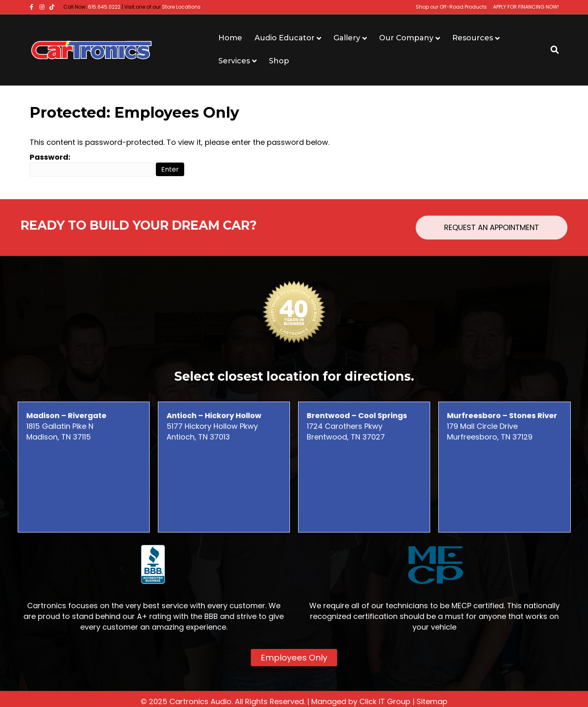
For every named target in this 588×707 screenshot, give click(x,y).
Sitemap (432, 701)
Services (234, 61)
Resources (473, 38)
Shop (279, 61)
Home (230, 38)
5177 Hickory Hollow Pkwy (214, 421)
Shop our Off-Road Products (451, 7)
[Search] (552, 50)
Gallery (347, 38)
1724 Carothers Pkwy (357, 421)
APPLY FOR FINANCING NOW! (526, 7)
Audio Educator (285, 38)
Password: (92, 164)
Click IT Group (385, 701)
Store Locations (181, 7)
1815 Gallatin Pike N (66, 421)
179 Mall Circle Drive (502, 421)
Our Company (406, 38)
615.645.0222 (104, 7)
